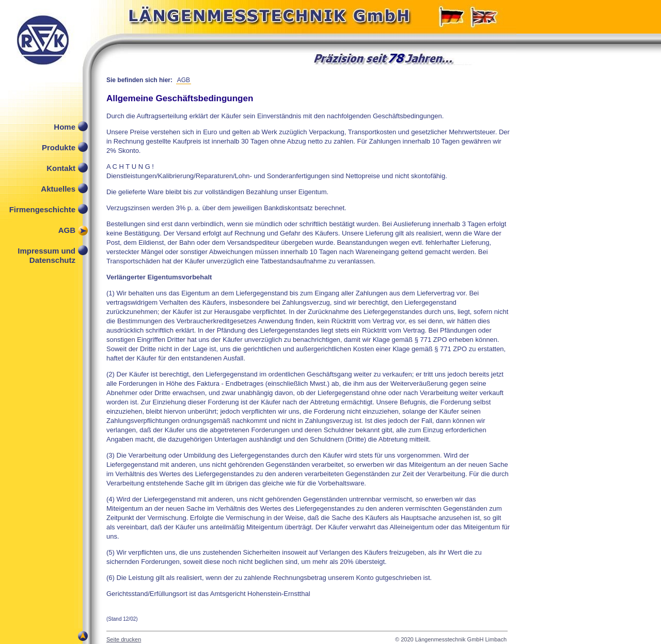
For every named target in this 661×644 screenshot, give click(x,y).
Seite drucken (124, 639)
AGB (67, 230)
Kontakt (61, 168)
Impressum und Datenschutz (46, 253)
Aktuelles (58, 189)
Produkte (59, 147)
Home (65, 127)
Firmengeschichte (42, 209)
